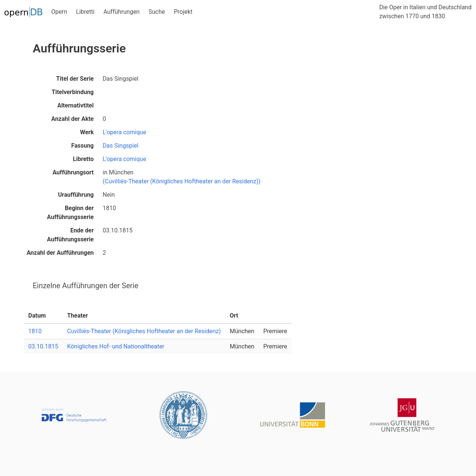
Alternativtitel (75, 105)
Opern (59, 12)
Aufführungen (121, 12)
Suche (157, 12)
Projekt (183, 12)
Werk (87, 132)
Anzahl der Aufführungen (60, 253)
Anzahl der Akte (73, 119)
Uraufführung (76, 195)
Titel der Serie (75, 79)
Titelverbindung (73, 92)
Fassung (82, 146)
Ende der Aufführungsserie (70, 235)
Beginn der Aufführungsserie (70, 213)
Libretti (86, 12)
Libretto (83, 159)
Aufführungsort (73, 172)
